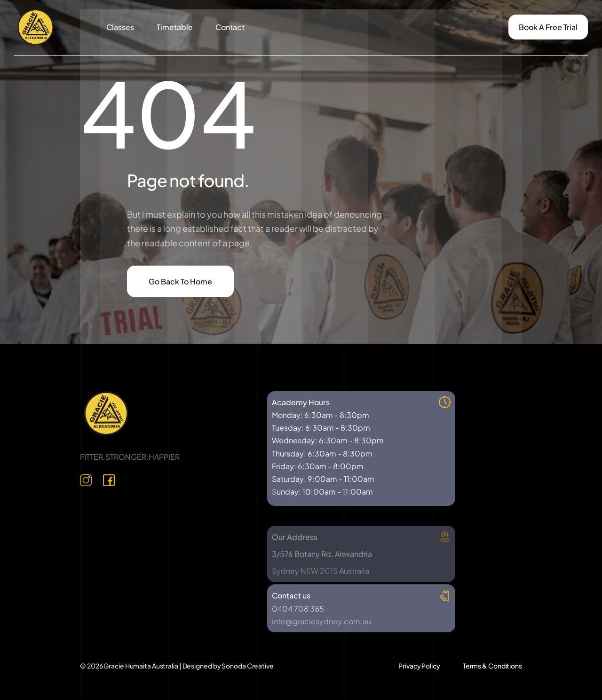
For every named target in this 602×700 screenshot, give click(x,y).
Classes (120, 27)
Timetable (175, 27)
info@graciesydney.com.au (321, 621)
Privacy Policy (419, 666)
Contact (230, 27)
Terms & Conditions (492, 666)
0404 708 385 (298, 609)
